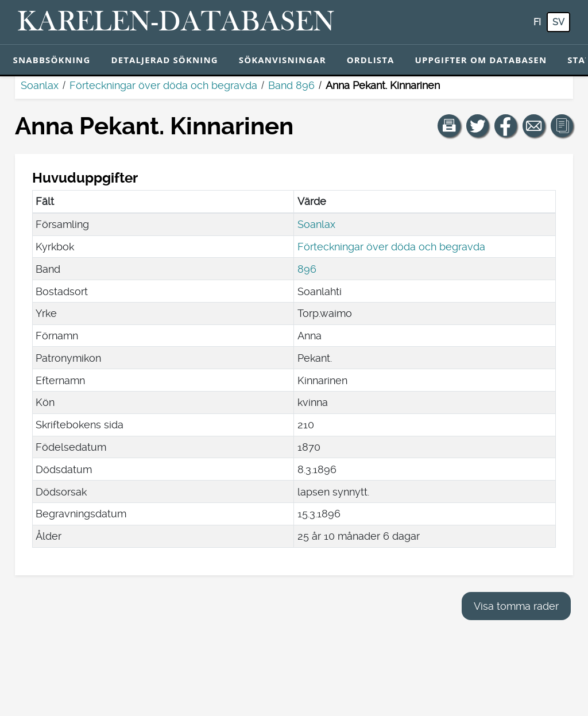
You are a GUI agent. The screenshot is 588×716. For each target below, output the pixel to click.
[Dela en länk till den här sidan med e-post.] (534, 126)
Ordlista (371, 60)
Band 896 (291, 85)
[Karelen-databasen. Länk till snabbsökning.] (176, 22)
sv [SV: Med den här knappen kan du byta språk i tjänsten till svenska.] (558, 22)
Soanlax (40, 85)
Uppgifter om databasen (481, 60)
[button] (449, 126)
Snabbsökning (52, 60)
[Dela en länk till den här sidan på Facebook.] (506, 126)
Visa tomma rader (516, 606)
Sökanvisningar (283, 60)
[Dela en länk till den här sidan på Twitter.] (478, 126)
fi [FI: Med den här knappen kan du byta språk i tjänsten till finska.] (537, 22)
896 (307, 269)
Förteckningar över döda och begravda (163, 85)
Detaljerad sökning (164, 60)
